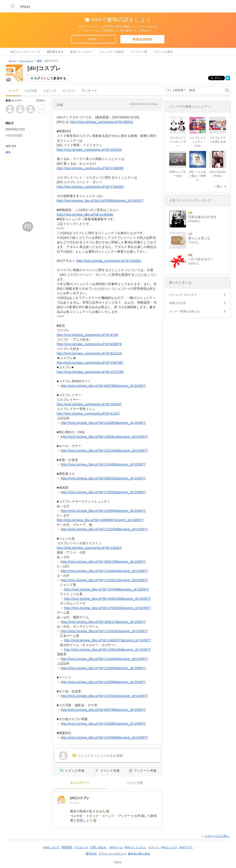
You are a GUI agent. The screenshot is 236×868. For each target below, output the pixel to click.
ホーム (12, 61)
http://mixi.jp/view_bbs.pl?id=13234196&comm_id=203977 (104, 451)
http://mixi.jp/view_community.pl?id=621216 (89, 353)
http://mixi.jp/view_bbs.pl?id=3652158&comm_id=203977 (103, 562)
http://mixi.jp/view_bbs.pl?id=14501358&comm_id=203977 (108, 599)
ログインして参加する (50, 78)
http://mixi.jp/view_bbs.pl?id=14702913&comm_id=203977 (104, 696)
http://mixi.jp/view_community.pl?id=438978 (89, 344)
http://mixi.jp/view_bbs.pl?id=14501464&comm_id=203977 (108, 650)
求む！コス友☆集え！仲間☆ (198, 176)
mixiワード (186, 847)
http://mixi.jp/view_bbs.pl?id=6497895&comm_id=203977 (103, 710)
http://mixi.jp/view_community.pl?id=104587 (89, 404)
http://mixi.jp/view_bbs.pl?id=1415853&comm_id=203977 (103, 423)
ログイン (94, 39)
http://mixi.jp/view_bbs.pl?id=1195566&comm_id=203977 (103, 682)
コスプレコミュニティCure (198, 142)
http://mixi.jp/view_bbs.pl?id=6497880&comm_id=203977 (103, 386)
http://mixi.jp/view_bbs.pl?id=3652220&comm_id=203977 (103, 478)
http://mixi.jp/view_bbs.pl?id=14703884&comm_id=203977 (100, 201)
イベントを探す (164, 52)
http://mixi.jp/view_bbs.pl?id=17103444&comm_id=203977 (104, 571)
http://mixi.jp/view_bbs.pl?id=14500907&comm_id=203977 (100, 520)
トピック (50, 91)
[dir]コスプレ (80, 798)
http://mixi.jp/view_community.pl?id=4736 (87, 335)
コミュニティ (26, 61)
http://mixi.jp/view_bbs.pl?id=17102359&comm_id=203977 (104, 529)
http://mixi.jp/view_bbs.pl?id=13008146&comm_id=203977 (104, 437)
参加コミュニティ (81, 52)
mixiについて (51, 847)
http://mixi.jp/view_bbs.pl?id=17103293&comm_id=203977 (108, 608)
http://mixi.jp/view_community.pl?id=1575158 (90, 372)
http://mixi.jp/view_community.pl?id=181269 (89, 150)
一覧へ (219, 186)
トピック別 (135, 783)
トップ (13, 91)
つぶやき (31, 91)
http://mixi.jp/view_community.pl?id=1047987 (90, 363)
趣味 (39, 61)
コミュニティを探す (111, 52)
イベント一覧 (139, 52)
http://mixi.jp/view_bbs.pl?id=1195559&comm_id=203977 (103, 668)
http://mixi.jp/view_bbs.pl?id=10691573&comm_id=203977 (108, 640)
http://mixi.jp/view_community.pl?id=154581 (109, 261)
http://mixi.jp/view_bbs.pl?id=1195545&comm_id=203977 (103, 511)
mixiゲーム (116, 847)
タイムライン (80, 783)
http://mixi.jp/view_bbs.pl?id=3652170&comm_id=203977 (103, 622)
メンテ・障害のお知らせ (185, 311)
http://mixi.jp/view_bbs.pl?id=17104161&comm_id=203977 (104, 631)
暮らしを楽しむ (199, 238)
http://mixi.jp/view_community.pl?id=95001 (102, 122)
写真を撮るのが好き (203, 217)
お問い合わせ (98, 847)
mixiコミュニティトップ (25, 52)
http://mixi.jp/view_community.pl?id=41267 (88, 414)
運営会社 (91, 854)
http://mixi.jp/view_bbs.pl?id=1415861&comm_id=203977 (103, 724)
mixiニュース (169, 847)
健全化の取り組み (139, 854)
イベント (69, 91)
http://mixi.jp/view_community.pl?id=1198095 (90, 168)
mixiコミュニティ (135, 847)
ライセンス (81, 847)
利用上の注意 (178, 303)
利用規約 (67, 847)
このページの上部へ (217, 836)
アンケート (90, 91)
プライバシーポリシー (112, 854)
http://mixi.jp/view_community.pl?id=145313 (89, 548)
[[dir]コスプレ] (61, 800)
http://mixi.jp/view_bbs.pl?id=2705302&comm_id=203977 (103, 492)
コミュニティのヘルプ (183, 295)
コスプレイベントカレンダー (178, 142)
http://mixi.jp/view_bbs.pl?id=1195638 (85, 214)
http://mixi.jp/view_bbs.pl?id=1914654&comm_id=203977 (103, 464)
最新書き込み (55, 52)
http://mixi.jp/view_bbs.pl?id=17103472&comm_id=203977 (104, 580)
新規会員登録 (142, 39)
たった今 (75, 803)
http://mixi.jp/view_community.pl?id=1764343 (90, 187)
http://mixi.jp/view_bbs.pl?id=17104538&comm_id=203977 (104, 659)
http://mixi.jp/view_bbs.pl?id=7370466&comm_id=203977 (107, 589)
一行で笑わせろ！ (201, 259)
